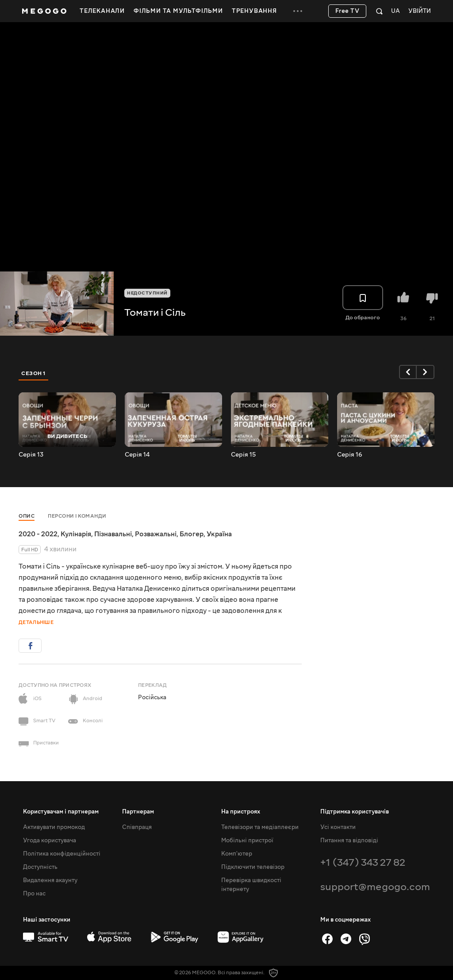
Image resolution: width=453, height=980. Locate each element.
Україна (219, 534)
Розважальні (156, 534)
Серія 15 (243, 455)
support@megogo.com (375, 887)
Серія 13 (31, 455)
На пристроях (241, 812)
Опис (27, 516)
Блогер (192, 534)
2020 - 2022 (38, 534)
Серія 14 (137, 455)
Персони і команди (77, 516)
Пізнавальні (113, 534)
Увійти (420, 11)
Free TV (347, 11)
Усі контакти (338, 827)
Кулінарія (76, 534)
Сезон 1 (34, 373)
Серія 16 (350, 455)
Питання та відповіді (349, 841)
